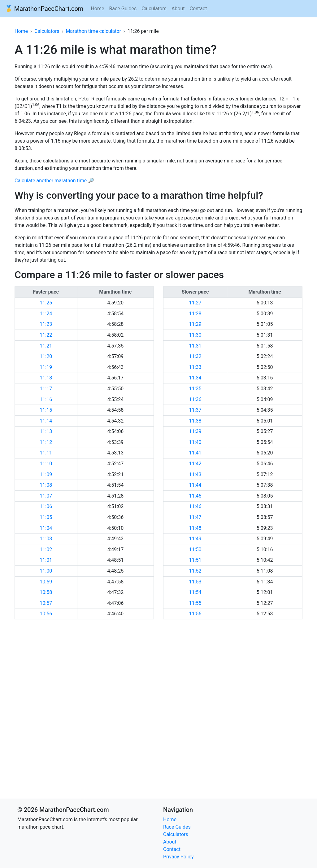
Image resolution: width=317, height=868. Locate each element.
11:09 (46, 474)
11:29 (195, 324)
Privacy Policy (178, 857)
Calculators (154, 9)
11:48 (195, 528)
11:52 (195, 571)
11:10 (46, 464)
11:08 (46, 485)
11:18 (46, 378)
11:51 (195, 560)
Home (97, 9)
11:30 (195, 335)
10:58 (46, 592)
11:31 (195, 346)
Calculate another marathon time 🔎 (54, 181)
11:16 (46, 399)
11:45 (195, 496)
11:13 (46, 431)
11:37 (195, 410)
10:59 (46, 582)
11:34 (195, 378)
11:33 (195, 367)
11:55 (195, 603)
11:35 (195, 389)
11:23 (46, 324)
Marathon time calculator (93, 31)
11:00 (46, 571)
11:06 (46, 506)
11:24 (46, 314)
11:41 (195, 453)
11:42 (195, 464)
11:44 (195, 485)
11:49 (195, 539)
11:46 (195, 506)
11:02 (46, 549)
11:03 (46, 539)
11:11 (46, 453)
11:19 (46, 367)
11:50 (195, 549)
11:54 (195, 592)
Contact (198, 9)
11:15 (46, 410)
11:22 (46, 335)
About (178, 9)
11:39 (195, 431)
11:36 (195, 399)
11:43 (195, 474)
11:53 (195, 582)
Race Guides (123, 9)
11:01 (46, 560)
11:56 (195, 614)
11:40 (195, 442)
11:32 (195, 356)
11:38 (195, 421)
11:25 (46, 303)
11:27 (195, 303)
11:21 (46, 346)
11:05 (46, 517)
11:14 (46, 421)
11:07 (46, 496)
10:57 (46, 603)
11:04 (46, 528)
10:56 (46, 614)
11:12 (46, 442)
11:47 (195, 517)
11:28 (195, 314)
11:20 (46, 356)
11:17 (46, 389)
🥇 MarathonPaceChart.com (44, 9)
